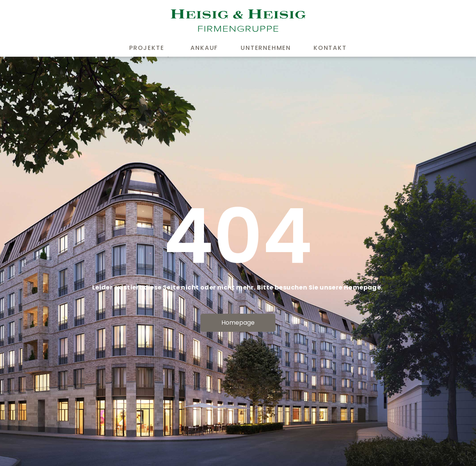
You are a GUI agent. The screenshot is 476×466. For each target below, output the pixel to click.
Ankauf (204, 48)
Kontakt (330, 48)
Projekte (148, 48)
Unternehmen (266, 48)
